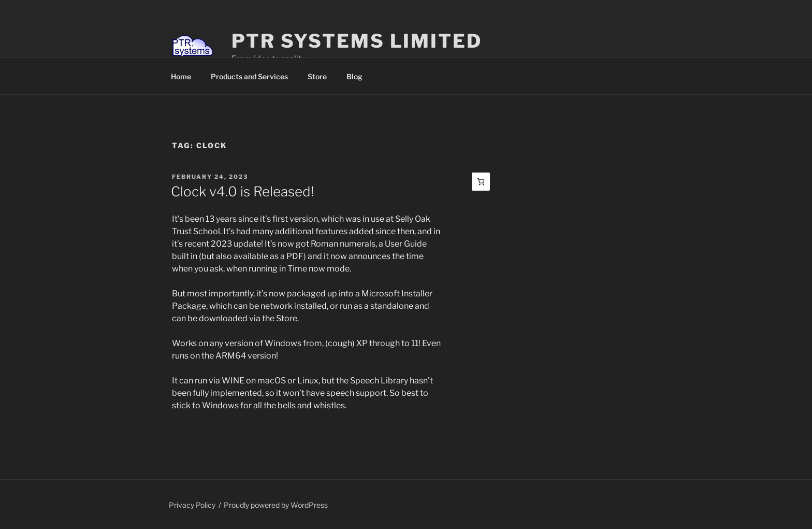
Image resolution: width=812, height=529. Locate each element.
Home (181, 76)
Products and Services (249, 76)
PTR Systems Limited (357, 41)
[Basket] (481, 182)
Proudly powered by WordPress (276, 505)
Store (317, 76)
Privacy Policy (192, 505)
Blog (354, 76)
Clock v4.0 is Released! (242, 191)
